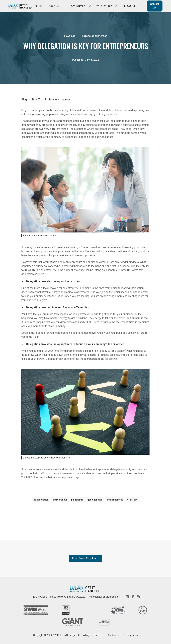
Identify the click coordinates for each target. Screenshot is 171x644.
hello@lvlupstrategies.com (105, 597)
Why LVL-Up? (105, 6)
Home (39, 6)
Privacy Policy (131, 635)
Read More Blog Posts (85, 558)
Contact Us (155, 6)
